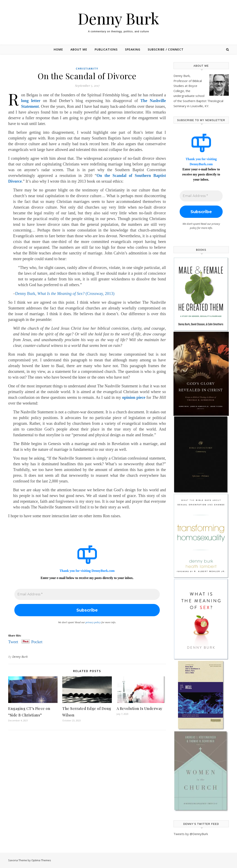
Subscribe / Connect (166, 49)
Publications (106, 49)
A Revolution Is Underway (139, 708)
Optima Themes (41, 860)
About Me (79, 49)
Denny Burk (118, 18)
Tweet (13, 641)
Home (58, 49)
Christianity (87, 69)
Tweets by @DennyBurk (191, 834)
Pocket (37, 642)
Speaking (133, 49)
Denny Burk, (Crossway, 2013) (65, 293)
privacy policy (93, 622)
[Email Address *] (87, 594)
